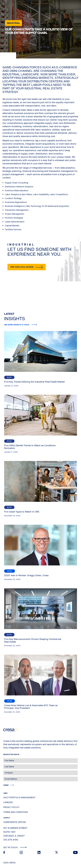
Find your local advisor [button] (22, 267)
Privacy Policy (11, 807)
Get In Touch (15, 847)
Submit (6, 785)
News (10, 571)
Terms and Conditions (16, 812)
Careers (8, 802)
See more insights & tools (17, 325)
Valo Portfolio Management (19, 797)
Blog (9, 377)
